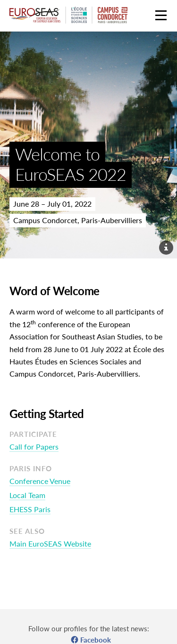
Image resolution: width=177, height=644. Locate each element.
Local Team (27, 495)
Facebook (96, 640)
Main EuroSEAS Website (50, 543)
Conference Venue (40, 481)
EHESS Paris (30, 509)
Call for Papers (34, 447)
